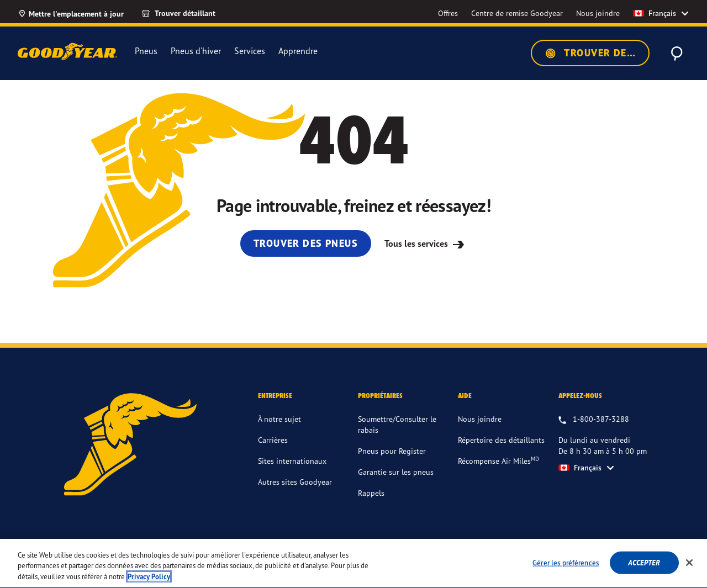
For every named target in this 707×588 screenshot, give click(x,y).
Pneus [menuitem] (146, 51)
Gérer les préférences (566, 569)
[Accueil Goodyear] (67, 51)
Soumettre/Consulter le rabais (397, 424)
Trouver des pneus (597, 53)
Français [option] (655, 13)
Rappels (371, 493)
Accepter (644, 570)
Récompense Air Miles (498, 460)
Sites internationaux (292, 461)
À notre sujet (279, 419)
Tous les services (426, 243)
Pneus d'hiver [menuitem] (196, 51)
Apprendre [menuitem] (298, 51)
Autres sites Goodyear (295, 482)
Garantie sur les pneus (396, 472)
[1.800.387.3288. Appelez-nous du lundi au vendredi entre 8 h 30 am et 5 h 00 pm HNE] (594, 420)
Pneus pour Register (392, 451)
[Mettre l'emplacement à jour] (71, 13)
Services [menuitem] (250, 51)
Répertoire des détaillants (501, 440)
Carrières (273, 440)
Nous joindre (480, 419)
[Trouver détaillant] (188, 13)
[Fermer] (689, 570)
